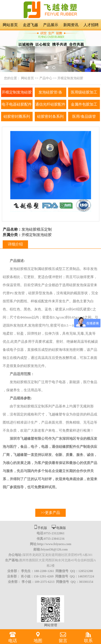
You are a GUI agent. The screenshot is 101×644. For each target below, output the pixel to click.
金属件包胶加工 (84, 104)
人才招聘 (91, 25)
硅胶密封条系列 (50, 117)
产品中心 (46, 78)
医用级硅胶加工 (84, 92)
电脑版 (61, 528)
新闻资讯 (71, 25)
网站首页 (10, 25)
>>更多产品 (51, 513)
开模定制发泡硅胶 (70, 78)
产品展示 (51, 25)
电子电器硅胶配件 (17, 104)
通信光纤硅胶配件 (50, 104)
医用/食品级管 (84, 117)
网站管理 (51, 625)
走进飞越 (30, 25)
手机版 (42, 528)
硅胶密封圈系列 (17, 117)
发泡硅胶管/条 (50, 92)
